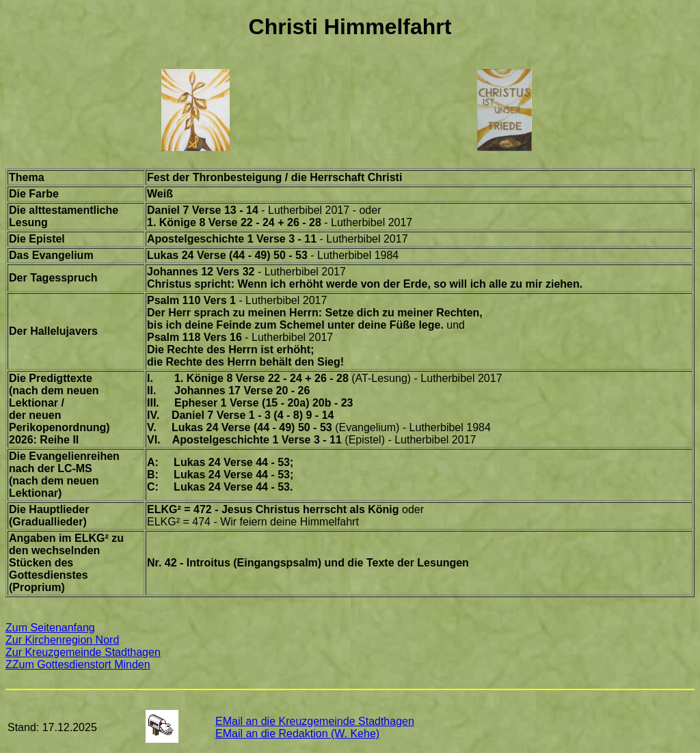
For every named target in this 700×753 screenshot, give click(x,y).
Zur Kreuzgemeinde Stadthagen (83, 652)
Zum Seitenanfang (50, 628)
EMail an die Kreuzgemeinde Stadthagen (315, 721)
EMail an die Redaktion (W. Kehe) (297, 734)
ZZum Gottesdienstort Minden (78, 665)
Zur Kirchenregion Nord (62, 640)
